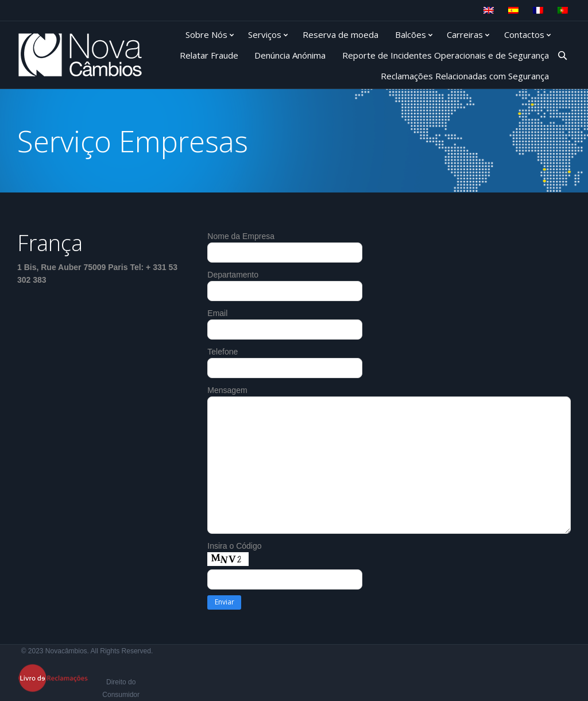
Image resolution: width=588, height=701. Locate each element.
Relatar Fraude (209, 55)
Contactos (524, 34)
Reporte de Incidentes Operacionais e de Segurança (446, 55)
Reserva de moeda (341, 34)
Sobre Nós (206, 34)
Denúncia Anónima (290, 55)
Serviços (265, 34)
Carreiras (465, 34)
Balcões (411, 34)
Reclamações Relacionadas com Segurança (465, 76)
